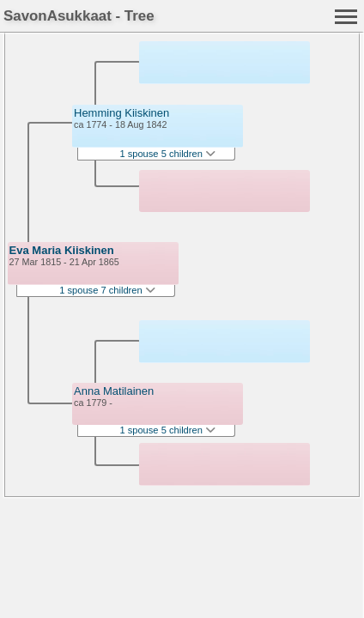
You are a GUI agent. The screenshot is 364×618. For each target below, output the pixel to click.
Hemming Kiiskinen (121, 113)
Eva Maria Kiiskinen (62, 250)
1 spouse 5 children (167, 154)
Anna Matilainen (114, 391)
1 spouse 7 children (107, 290)
